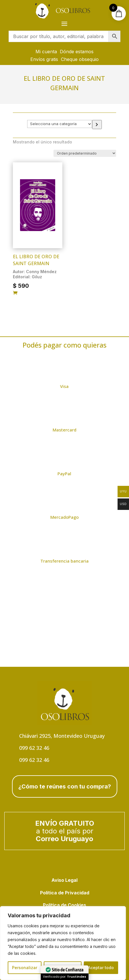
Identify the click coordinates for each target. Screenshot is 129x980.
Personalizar (25, 968)
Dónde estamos (77, 52)
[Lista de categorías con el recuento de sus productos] (59, 124)
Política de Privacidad (65, 893)
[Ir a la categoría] (97, 125)
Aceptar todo (101, 968)
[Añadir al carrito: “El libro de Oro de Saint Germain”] (15, 293)
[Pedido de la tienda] (85, 153)
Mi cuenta (46, 52)
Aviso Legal (64, 880)
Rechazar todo (63, 968)
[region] (63, 943)
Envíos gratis (44, 59)
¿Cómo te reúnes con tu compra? (65, 786)
